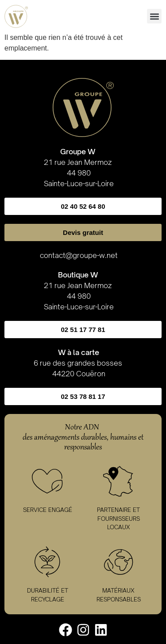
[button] (154, 16)
